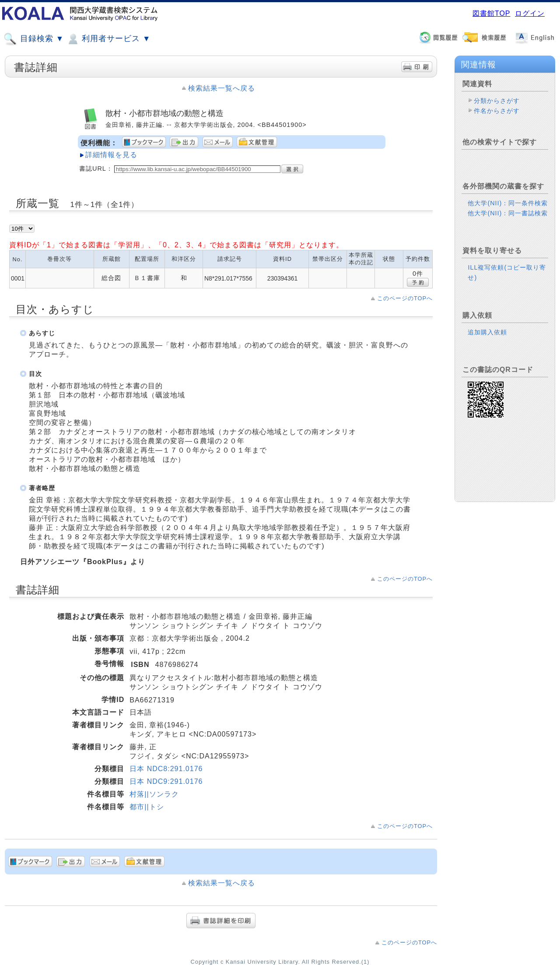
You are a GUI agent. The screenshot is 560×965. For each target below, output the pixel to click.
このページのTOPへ (405, 298)
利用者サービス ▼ (108, 39)
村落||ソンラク (154, 794)
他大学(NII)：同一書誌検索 (508, 213)
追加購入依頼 (487, 332)
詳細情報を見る (111, 155)
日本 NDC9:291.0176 (166, 781)
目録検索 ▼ (34, 39)
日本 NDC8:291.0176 (166, 769)
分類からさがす (497, 101)
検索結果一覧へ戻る (222, 88)
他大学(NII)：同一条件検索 (508, 203)
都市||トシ (147, 807)
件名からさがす (497, 111)
